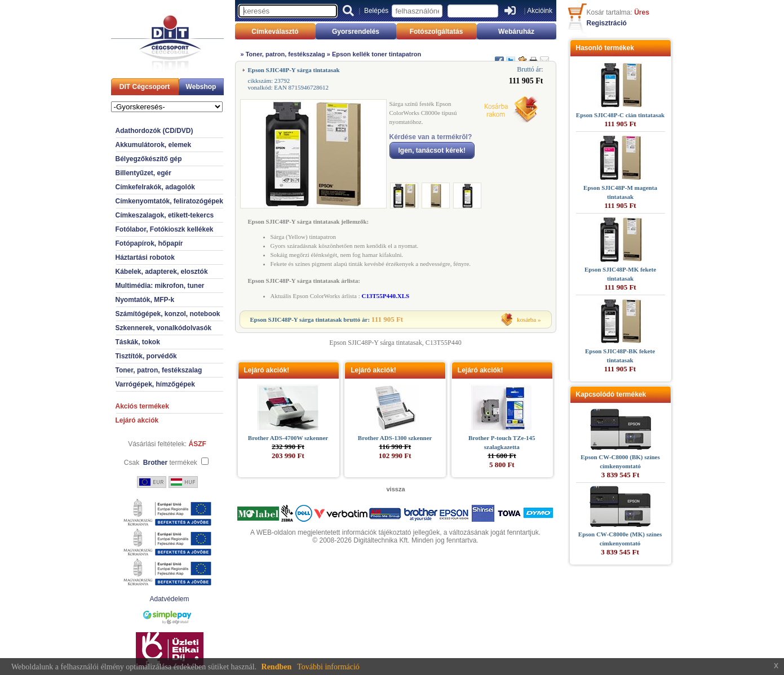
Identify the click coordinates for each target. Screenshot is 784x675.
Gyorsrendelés (356, 32)
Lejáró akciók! (267, 370)
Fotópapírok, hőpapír (149, 243)
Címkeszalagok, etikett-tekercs (165, 215)
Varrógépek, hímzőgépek (155, 384)
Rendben (277, 667)
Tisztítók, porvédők (146, 356)
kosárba (526, 319)
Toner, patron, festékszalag (159, 370)
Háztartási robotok (145, 257)
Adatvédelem (169, 599)
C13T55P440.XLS (385, 296)
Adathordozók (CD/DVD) (154, 131)
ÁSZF (198, 444)
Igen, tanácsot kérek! (432, 150)
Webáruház (516, 32)
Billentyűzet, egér (143, 173)
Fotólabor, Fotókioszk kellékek (165, 229)
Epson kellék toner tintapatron (377, 54)
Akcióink (540, 11)
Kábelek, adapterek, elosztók (162, 272)
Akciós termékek (142, 406)
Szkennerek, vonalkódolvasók (164, 328)
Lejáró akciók (137, 420)
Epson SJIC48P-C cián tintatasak (620, 115)
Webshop (201, 87)
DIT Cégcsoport (145, 87)
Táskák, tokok (138, 342)
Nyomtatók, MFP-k (145, 300)
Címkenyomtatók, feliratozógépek (169, 201)
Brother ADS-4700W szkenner (288, 438)
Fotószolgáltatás (437, 32)
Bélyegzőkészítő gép (149, 159)
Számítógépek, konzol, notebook (168, 314)
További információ (328, 667)
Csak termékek (161, 463)
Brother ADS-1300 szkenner (395, 438)
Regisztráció (607, 23)
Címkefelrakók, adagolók (155, 187)
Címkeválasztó (275, 32)
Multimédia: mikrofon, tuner (160, 286)
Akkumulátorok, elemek (154, 145)
